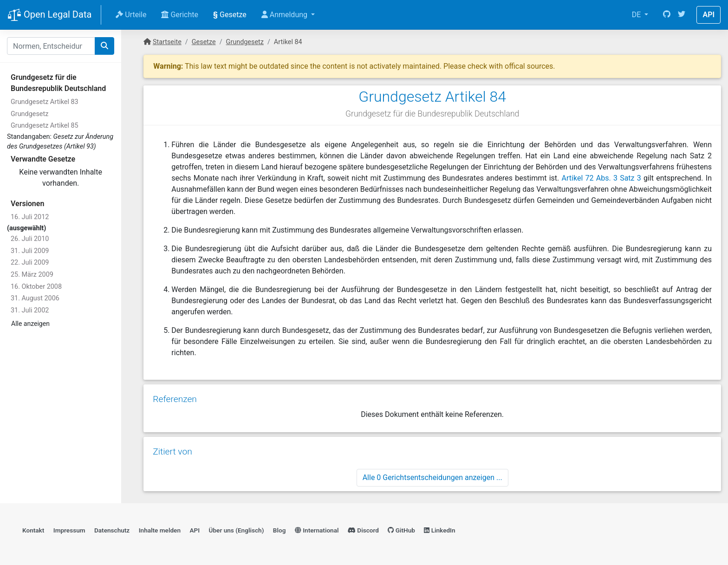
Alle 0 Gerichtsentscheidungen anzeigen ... (432, 477)
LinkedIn (439, 530)
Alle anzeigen (30, 324)
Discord (363, 530)
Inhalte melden (160, 530)
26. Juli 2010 (30, 239)
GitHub (401, 530)
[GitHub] (667, 15)
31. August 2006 (35, 298)
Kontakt (33, 530)
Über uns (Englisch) (237, 530)
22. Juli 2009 (30, 263)
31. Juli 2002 (30, 310)
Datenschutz (112, 530)
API (708, 15)
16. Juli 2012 (30, 217)
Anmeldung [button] (285, 15)
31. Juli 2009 (30, 251)
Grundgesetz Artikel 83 (45, 102)
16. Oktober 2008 (36, 287)
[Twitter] (682, 15)
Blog (279, 530)
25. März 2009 (32, 275)
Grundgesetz (29, 114)
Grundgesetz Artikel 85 (45, 126)
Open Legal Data (49, 15)
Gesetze (230, 15)
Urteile (131, 15)
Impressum (69, 530)
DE (637, 15)
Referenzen (175, 399)
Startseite (167, 42)
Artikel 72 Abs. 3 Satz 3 (601, 178)
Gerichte (180, 15)
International (317, 530)
